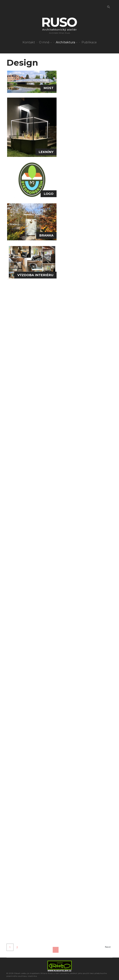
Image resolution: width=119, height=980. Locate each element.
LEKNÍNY (46, 152)
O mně (44, 42)
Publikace (89, 42)
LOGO (49, 194)
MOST (48, 88)
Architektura (65, 42)
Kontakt (29, 42)
